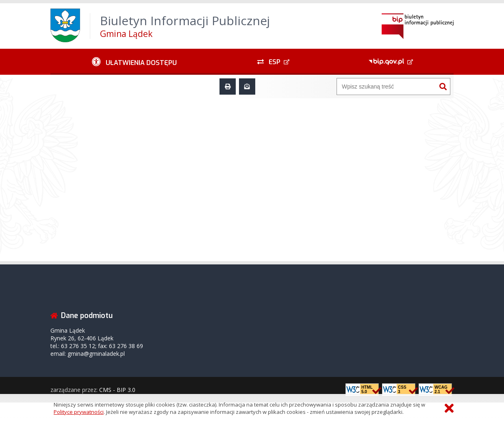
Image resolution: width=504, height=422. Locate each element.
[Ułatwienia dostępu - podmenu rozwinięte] (134, 62)
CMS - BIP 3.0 (117, 390)
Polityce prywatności (79, 412)
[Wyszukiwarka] (387, 87)
